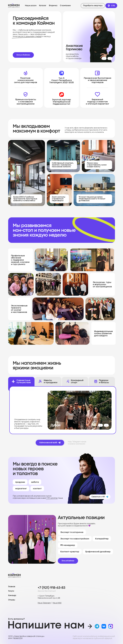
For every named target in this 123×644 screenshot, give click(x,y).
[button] (93, 6)
